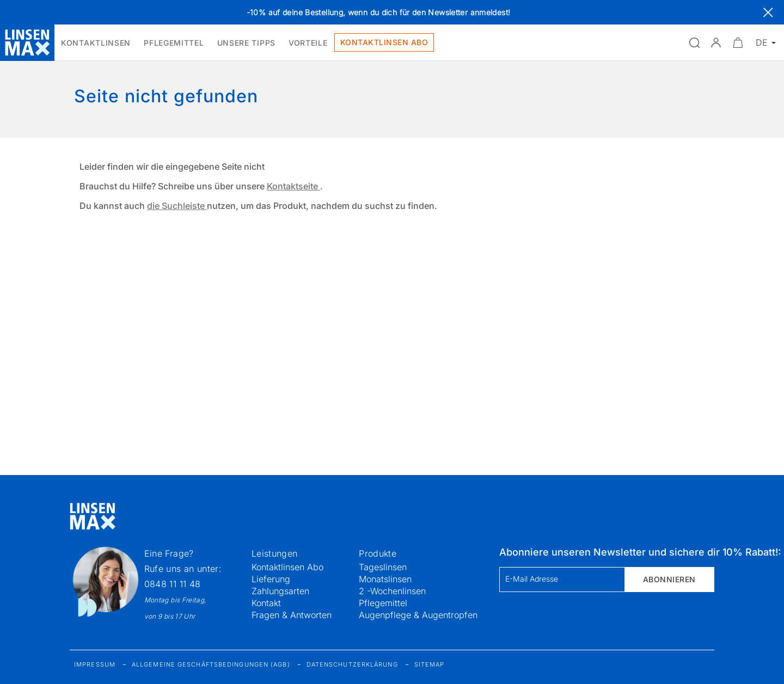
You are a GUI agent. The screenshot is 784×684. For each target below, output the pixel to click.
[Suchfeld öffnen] (694, 42)
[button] (716, 42)
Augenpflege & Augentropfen (418, 615)
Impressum (95, 664)
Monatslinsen (385, 579)
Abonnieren (669, 579)
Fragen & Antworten (292, 615)
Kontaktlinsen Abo (287, 567)
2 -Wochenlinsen (392, 591)
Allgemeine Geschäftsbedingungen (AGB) (211, 664)
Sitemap (430, 664)
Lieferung (271, 579)
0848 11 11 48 (173, 584)
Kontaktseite (293, 186)
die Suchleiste (177, 206)
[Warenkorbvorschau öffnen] (738, 42)
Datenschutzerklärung (352, 664)
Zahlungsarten (280, 591)
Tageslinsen (383, 567)
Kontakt (266, 603)
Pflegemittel (383, 603)
